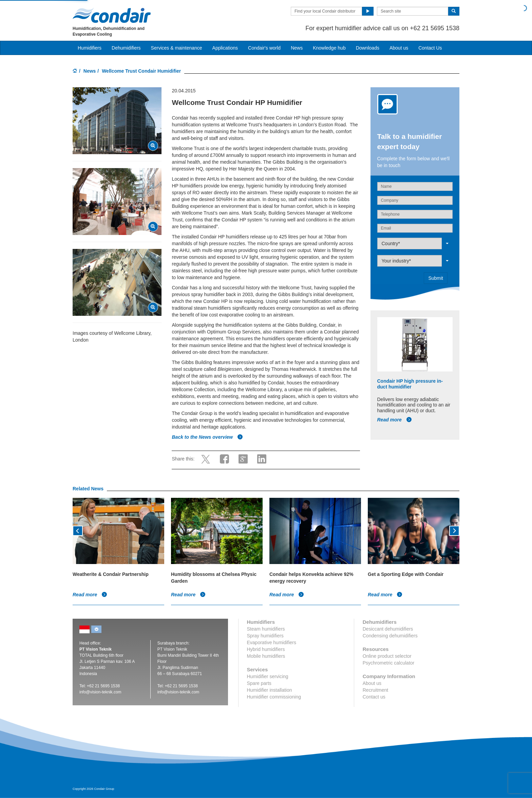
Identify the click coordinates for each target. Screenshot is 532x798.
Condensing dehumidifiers (390, 636)
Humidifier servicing (268, 676)
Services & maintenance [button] (177, 48)
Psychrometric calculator (389, 663)
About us (399, 48)
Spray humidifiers (265, 636)
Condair (112, 15)
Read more (395, 420)
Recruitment (375, 690)
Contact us (374, 697)
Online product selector (387, 656)
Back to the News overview (207, 437)
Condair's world (264, 48)
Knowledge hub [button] (329, 48)
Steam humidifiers (266, 629)
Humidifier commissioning (274, 697)
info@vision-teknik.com (100, 692)
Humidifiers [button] (90, 48)
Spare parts (259, 683)
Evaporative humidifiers (272, 642)
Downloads (368, 48)
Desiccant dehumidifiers (388, 629)
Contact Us (430, 48)
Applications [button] (225, 48)
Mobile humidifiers (266, 656)
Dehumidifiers (126, 48)
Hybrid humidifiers (266, 649)
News (297, 48)
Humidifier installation (270, 690)
